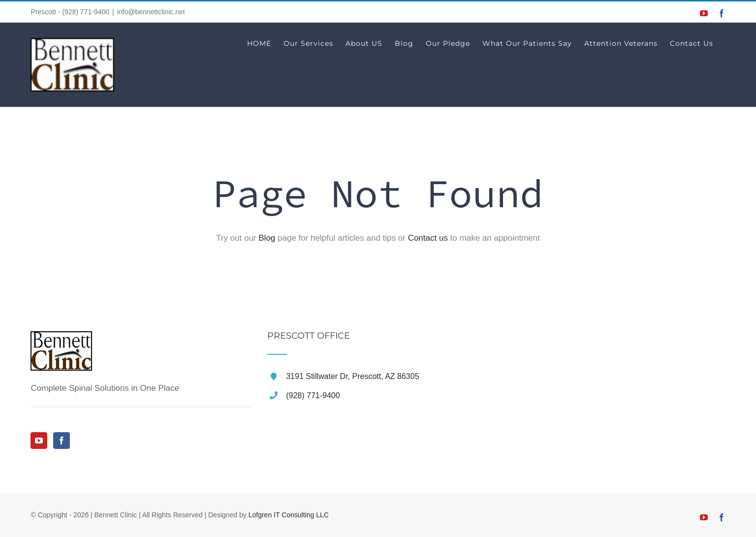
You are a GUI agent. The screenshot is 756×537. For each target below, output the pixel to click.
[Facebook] (62, 441)
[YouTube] (39, 441)
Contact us (428, 238)
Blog (267, 238)
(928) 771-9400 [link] (313, 395)
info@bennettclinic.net (151, 12)
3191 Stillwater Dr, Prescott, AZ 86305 (352, 376)
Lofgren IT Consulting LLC (289, 515)
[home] (61, 340)
